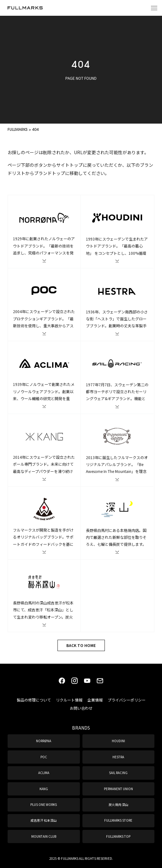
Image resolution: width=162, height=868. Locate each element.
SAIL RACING (118, 773)
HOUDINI (118, 741)
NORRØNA (44, 741)
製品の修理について (34, 700)
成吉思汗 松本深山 (44, 820)
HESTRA (118, 757)
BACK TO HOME (81, 645)
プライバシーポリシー (127, 700)
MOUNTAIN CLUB (44, 836)
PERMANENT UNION (118, 789)
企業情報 (95, 700)
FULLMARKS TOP (118, 836)
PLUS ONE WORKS (44, 804)
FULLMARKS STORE (118, 820)
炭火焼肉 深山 (118, 804)
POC (44, 757)
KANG (44, 789)
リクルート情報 (69, 700)
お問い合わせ (81, 708)
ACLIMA (44, 773)
